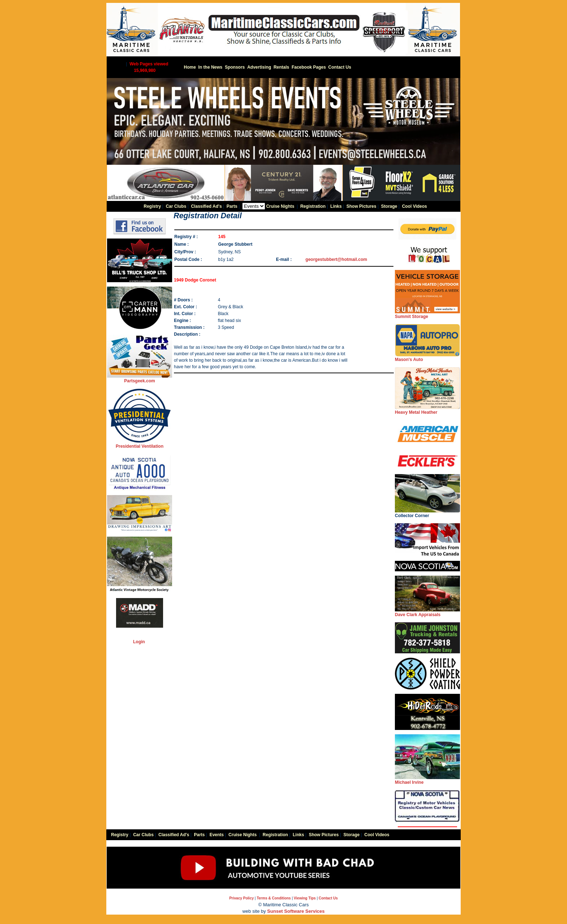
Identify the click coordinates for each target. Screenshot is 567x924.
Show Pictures (361, 206)
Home (190, 67)
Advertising (259, 67)
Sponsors (235, 67)
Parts (232, 206)
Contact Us (340, 67)
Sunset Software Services (296, 911)
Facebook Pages (309, 67)
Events (216, 835)
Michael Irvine (427, 780)
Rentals (281, 67)
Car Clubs (176, 206)
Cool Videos (415, 206)
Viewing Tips (305, 898)
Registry (152, 206)
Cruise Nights (280, 206)
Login (139, 642)
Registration (313, 206)
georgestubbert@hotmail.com (336, 259)
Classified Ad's (206, 206)
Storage (389, 206)
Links (336, 206)
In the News (210, 67)
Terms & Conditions (274, 898)
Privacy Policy (242, 898)
